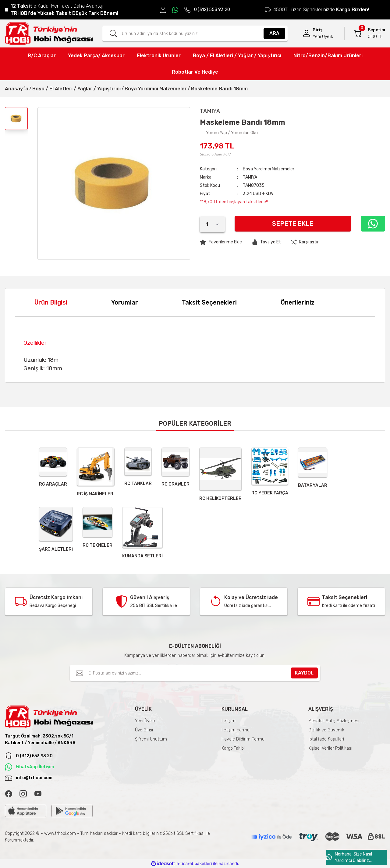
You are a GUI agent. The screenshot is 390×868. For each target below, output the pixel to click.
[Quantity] (212, 224)
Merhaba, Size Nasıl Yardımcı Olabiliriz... (349, 857)
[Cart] (358, 33)
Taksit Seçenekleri (209, 302)
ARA (274, 33)
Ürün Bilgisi (51, 302)
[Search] (195, 33)
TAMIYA (250, 177)
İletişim (229, 721)
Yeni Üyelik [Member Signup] (323, 37)
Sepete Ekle (293, 224)
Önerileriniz (298, 302)
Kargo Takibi (233, 748)
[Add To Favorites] (221, 242)
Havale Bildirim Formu (243, 739)
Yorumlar (125, 302)
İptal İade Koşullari (326, 739)
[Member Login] (307, 33)
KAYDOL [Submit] (304, 673)
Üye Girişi (144, 730)
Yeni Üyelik (145, 721)
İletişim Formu (236, 730)
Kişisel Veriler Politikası (330, 748)
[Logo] (49, 33)
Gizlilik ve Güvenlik (326, 730)
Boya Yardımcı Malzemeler (269, 169)
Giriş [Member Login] (317, 30)
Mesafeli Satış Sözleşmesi (334, 721)
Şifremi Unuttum (151, 739)
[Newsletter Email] (195, 673)
